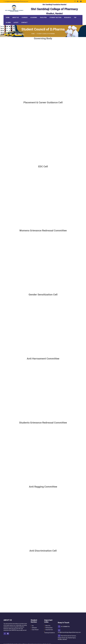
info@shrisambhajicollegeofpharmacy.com (69, 632)
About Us (48, 626)
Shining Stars (49, 628)
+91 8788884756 (65, 627)
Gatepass (34, 628)
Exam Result (35, 630)
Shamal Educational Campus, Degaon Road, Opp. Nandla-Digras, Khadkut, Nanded (67, 638)
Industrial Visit (49, 630)
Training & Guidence (50, 633)
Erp (33, 626)
